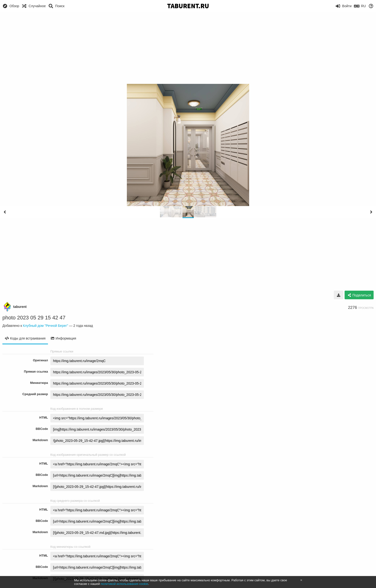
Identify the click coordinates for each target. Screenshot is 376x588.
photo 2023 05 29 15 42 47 (34, 318)
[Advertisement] (188, 48)
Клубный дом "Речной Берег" (45, 326)
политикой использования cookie (124, 584)
